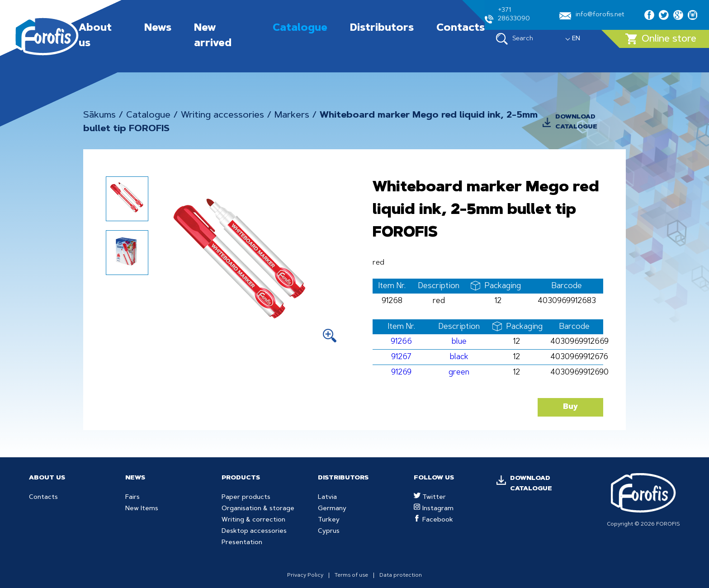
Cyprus (329, 531)
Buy (570, 407)
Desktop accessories (254, 531)
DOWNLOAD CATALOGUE (576, 122)
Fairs (132, 498)
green (459, 372)
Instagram (434, 509)
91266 (401, 342)
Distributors (382, 28)
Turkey (329, 520)
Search (515, 39)
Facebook (433, 520)
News (158, 28)
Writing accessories (222, 115)
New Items (142, 509)
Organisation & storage (258, 509)
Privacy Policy (305, 575)
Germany (332, 509)
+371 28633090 (507, 15)
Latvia (327, 498)
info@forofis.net (592, 16)
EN (576, 39)
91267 (401, 357)
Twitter (430, 498)
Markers (292, 115)
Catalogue (300, 28)
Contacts (461, 28)
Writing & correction (253, 520)
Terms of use (351, 575)
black (459, 357)
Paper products (246, 498)
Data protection (401, 575)
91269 (401, 372)
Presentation (242, 543)
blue (459, 342)
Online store (661, 39)
